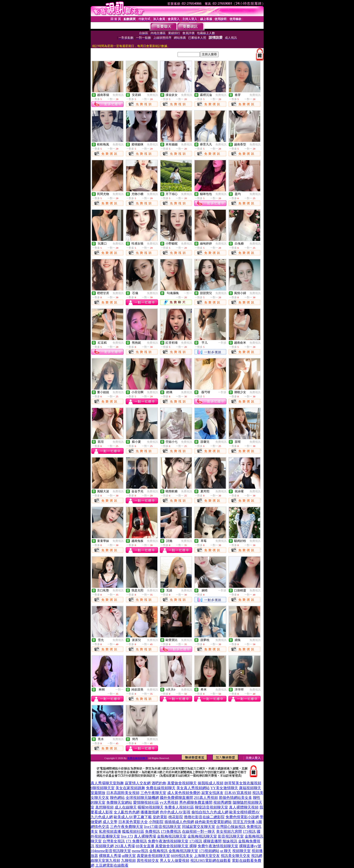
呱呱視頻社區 (133, 831)
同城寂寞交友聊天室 (199, 827)
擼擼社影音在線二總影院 (204, 817)
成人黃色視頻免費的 (184, 793)
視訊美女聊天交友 (235, 856)
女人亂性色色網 (127, 812)
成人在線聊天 (126, 807)
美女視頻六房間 (229, 831)
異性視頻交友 (148, 861)
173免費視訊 (171, 831)
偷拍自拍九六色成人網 (210, 812)
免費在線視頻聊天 (137, 758)
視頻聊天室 (241, 851)
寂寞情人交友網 (138, 783)
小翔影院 (156, 822)
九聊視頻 (128, 861)
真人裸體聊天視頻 (244, 807)
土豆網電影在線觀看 (112, 865)
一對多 (222, 343)
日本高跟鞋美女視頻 (123, 793)
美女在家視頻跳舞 (130, 788)
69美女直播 (145, 846)
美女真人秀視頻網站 (193, 788)
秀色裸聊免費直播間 (196, 802)
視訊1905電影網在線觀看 (211, 861)
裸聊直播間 (212, 841)
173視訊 (249, 831)
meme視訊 (140, 851)
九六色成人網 (102, 817)
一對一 (188, 293)
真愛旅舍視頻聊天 (182, 783)
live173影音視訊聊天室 (163, 827)
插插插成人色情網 (179, 822)
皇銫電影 (160, 817)
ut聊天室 (129, 856)
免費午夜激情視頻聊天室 (168, 841)
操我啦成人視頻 (211, 783)
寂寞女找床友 (212, 793)
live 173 (127, 836)
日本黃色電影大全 (133, 822)
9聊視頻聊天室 (103, 788)
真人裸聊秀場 (145, 836)
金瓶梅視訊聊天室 (172, 836)
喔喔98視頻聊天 (151, 807)
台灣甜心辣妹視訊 (231, 827)
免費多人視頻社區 (179, 807)
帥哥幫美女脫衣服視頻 (243, 783)
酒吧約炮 (159, 783)
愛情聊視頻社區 (146, 802)
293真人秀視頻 (206, 798)
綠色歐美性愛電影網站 (213, 822)
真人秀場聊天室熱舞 (107, 783)
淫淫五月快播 (244, 822)
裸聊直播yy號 (250, 846)
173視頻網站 (209, 851)
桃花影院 (176, 817)
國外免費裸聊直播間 (176, 798)
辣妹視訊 (230, 841)
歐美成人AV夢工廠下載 (133, 817)
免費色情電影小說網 (242, 817)
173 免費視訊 (136, 841)
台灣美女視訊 (114, 841)
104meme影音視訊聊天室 (111, 851)
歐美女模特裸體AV (245, 812)
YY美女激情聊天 (224, 788)
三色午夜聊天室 (153, 793)
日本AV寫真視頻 (238, 793)
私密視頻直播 (110, 831)
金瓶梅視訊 (158, 851)
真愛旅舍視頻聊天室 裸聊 (176, 846)
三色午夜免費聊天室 (127, 827)
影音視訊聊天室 (231, 836)
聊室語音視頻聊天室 (211, 807)
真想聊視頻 (104, 807)
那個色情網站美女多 (235, 798)
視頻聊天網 (104, 846)
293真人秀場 (125, 846)
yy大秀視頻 (169, 802)
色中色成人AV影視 (175, 812)
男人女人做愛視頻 (175, 861)
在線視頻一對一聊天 (199, 831)
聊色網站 (117, 798)
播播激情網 (150, 812)
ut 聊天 (226, 851)
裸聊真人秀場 (110, 856)
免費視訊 (118, 95)
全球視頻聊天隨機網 (142, 798)
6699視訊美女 (182, 856)
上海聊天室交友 (207, 856)
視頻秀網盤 (223, 802)
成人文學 (110, 822)
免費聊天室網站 (119, 802)
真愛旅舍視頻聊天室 (153, 856)
